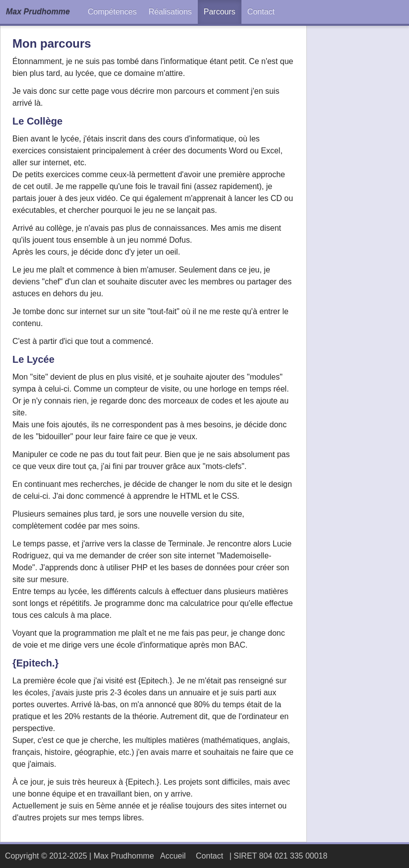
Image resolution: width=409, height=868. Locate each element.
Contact (261, 12)
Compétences (112, 12)
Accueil (173, 856)
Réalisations (170, 12)
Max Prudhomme (38, 12)
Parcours (220, 12)
